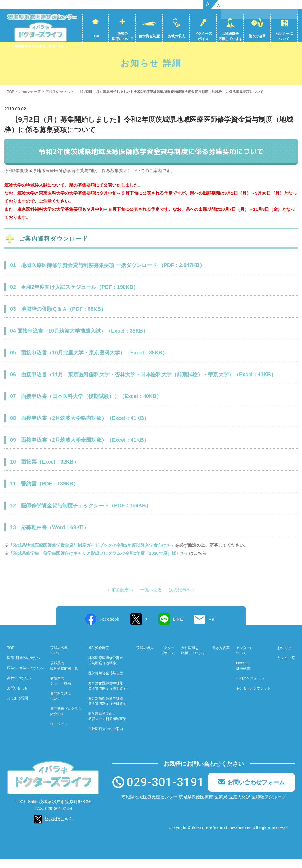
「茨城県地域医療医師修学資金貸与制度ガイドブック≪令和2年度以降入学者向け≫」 (92, 554)
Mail (213, 628)
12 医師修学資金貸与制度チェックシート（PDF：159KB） (81, 514)
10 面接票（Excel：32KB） (44, 471)
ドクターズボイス (203, 36)
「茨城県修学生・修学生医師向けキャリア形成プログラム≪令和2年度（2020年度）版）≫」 (99, 562)
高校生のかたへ (19, 687)
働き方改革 (257, 36)
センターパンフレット (253, 697)
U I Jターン (59, 733)
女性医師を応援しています (230, 36)
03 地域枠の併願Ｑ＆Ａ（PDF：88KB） (58, 318)
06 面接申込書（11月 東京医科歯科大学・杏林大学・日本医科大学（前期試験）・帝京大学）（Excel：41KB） (143, 383)
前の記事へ (122, 599)
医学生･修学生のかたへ (25, 677)
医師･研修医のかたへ (24, 667)
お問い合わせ (18, 697)
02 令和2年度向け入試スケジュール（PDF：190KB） (74, 296)
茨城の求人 (176, 36)
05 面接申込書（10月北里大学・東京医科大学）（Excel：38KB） (89, 361)
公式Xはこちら (59, 828)
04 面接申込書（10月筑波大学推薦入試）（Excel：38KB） (79, 339)
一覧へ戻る (151, 599)
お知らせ (284, 656)
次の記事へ (180, 599)
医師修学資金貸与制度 (106, 682)
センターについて (284, 36)
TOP (95, 36)
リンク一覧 (286, 667)
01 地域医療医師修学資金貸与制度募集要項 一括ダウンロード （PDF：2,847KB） (107, 274)
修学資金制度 (149, 36)
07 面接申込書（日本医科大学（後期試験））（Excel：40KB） (86, 405)
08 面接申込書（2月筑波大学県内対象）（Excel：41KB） (80, 427)
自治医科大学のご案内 (106, 738)
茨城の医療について (123, 36)
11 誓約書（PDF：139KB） (44, 492)
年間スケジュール (250, 687)
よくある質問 (18, 707)
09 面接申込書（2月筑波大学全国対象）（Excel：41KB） (80, 449)
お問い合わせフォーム (256, 791)
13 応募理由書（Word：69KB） (49, 536)
